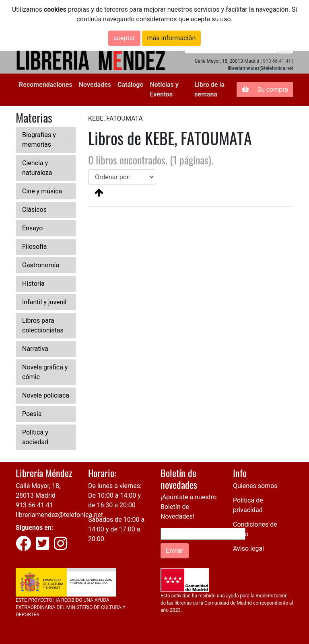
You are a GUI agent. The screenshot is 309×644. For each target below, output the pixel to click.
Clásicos (34, 210)
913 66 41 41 (277, 61)
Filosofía (34, 247)
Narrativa (35, 349)
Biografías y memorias (39, 140)
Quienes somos (255, 486)
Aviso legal (248, 549)
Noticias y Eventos (164, 89)
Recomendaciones (46, 85)
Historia (33, 284)
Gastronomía (41, 265)
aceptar (124, 38)
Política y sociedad (35, 437)
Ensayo (32, 228)
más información (172, 38)
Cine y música (42, 191)
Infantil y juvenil (44, 302)
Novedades (95, 85)
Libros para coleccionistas (43, 325)
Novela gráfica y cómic (45, 372)
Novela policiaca (46, 395)
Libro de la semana (209, 89)
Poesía (32, 414)
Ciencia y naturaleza (37, 168)
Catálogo (130, 85)
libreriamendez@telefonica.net (59, 515)
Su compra (265, 89)
